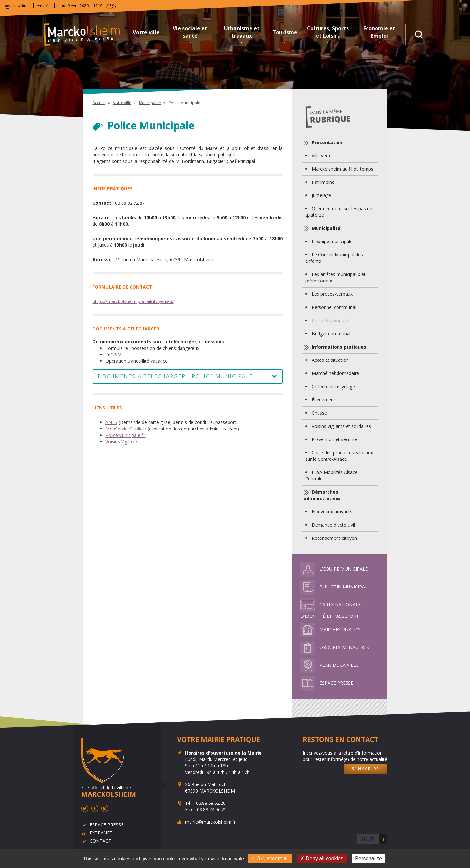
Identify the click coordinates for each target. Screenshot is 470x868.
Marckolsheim (86, 35)
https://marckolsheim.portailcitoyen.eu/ (133, 301)
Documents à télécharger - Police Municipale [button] (175, 376)
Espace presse (327, 683)
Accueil (99, 103)
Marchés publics (331, 630)
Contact (100, 841)
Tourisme (285, 32)
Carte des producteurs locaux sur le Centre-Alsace (339, 456)
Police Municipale (330, 320)
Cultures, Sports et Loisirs (328, 32)
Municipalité (150, 103)
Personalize (368, 858)
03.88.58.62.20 (211, 803)
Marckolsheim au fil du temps (343, 169)
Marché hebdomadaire (335, 373)
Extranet (101, 833)
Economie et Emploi (379, 32)
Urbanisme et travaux (242, 32)
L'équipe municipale (332, 241)
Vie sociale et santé (190, 32)
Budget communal (331, 334)
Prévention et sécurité (335, 439)
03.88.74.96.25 (212, 809)
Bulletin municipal (334, 587)
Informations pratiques (338, 347)
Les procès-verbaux (332, 294)
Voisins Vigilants (122, 442)
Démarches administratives (322, 495)
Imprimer (22, 6)
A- (48, 6)
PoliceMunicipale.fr (126, 435)
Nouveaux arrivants (332, 512)
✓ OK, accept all (270, 858)
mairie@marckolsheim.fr (210, 822)
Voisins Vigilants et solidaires (341, 426)
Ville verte (322, 156)
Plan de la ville (329, 665)
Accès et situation (330, 360)
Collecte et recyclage (333, 386)
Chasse (319, 413)
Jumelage (321, 195)
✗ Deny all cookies (322, 858)
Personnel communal (334, 307)
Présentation (326, 142)
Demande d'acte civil (333, 525)
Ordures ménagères (335, 647)
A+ (39, 6)
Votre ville (146, 32)
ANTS (111, 422)
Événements (325, 400)
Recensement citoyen (334, 538)
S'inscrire (366, 769)
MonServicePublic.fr (126, 429)
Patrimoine (323, 182)
